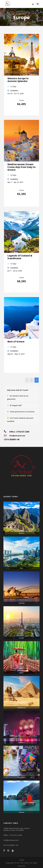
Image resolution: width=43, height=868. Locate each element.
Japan (21, 673)
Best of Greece (16, 342)
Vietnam (21, 812)
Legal (22, 860)
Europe (22, 638)
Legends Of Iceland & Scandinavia (20, 257)
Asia (21, 568)
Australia (22, 603)
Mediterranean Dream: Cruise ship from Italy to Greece (21, 167)
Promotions (22, 777)
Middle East (21, 708)
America (22, 533)
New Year (22, 742)
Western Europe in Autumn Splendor (18, 80)
